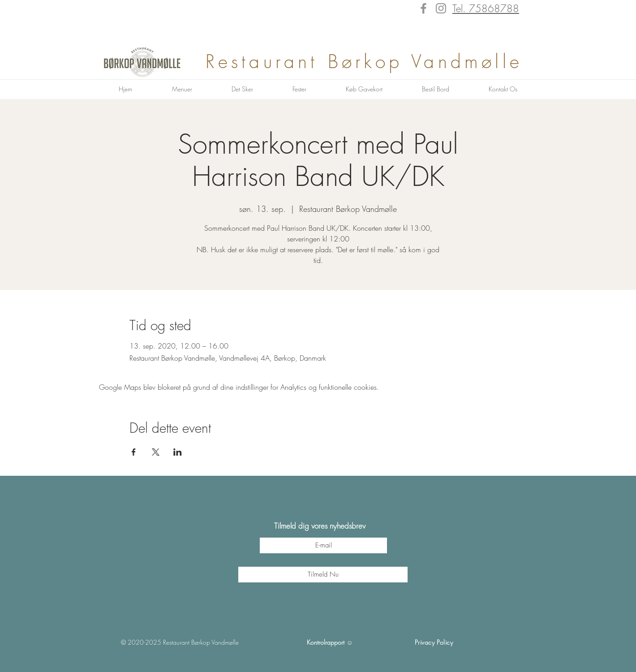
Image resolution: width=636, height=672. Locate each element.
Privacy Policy (434, 642)
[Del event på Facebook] (134, 452)
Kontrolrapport (326, 642)
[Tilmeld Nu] (323, 575)
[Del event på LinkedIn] (178, 452)
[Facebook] (423, 8)
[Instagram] (441, 8)
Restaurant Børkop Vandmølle (369, 61)
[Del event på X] (156, 452)
